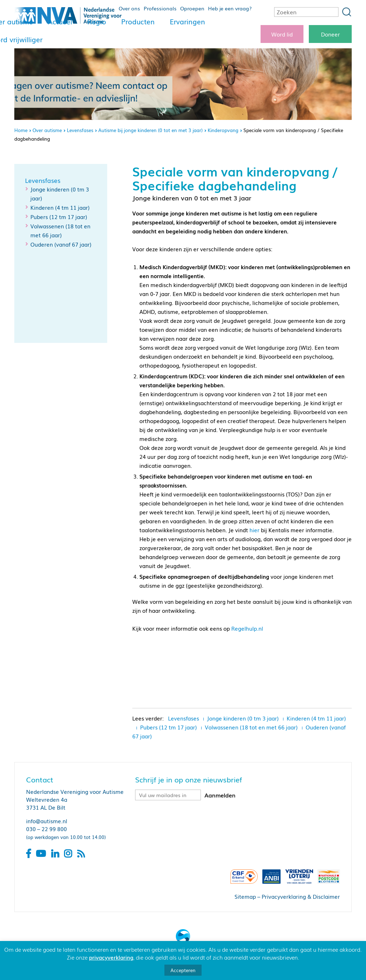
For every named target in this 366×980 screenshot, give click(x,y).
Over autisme (47, 130)
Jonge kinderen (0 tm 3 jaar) (243, 718)
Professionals (160, 8)
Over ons (129, 8)
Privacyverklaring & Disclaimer (301, 896)
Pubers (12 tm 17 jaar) (59, 217)
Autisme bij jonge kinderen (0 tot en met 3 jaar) (150, 130)
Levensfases (80, 130)
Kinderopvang (223, 130)
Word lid (282, 34)
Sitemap (245, 896)
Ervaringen (187, 21)
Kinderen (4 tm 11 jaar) (60, 207)
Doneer (330, 34)
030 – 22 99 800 (46, 829)
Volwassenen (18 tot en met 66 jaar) (251, 727)
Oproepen (192, 8)
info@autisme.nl (47, 821)
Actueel (60, 21)
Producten (138, 21)
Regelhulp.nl (247, 628)
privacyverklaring (111, 957)
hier (254, 530)
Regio (97, 21)
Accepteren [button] (183, 970)
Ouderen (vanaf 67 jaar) (61, 244)
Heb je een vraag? (230, 8)
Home (21, 130)
